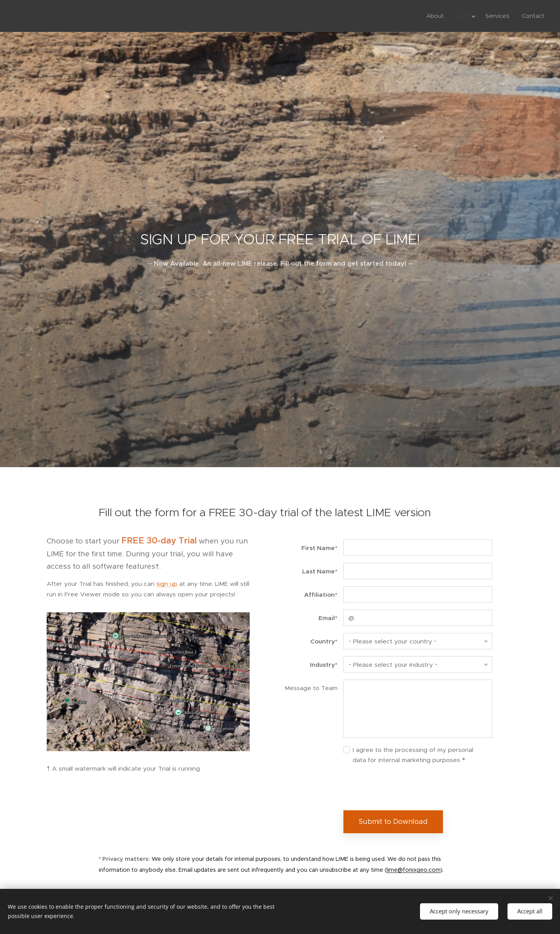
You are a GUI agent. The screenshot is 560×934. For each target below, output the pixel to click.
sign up (167, 584)
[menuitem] (437, 16)
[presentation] (402, 787)
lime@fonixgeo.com (414, 869)
